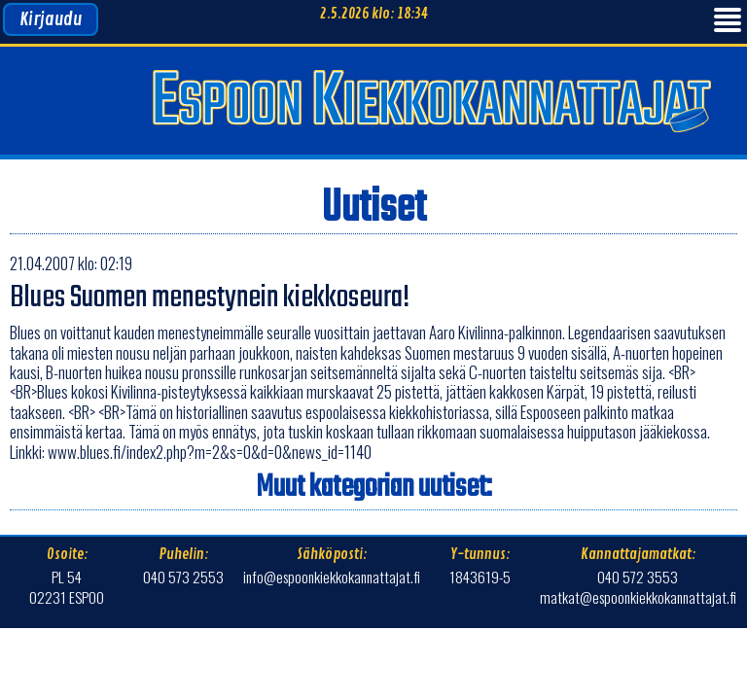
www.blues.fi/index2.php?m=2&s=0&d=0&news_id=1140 (210, 452)
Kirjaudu (51, 19)
